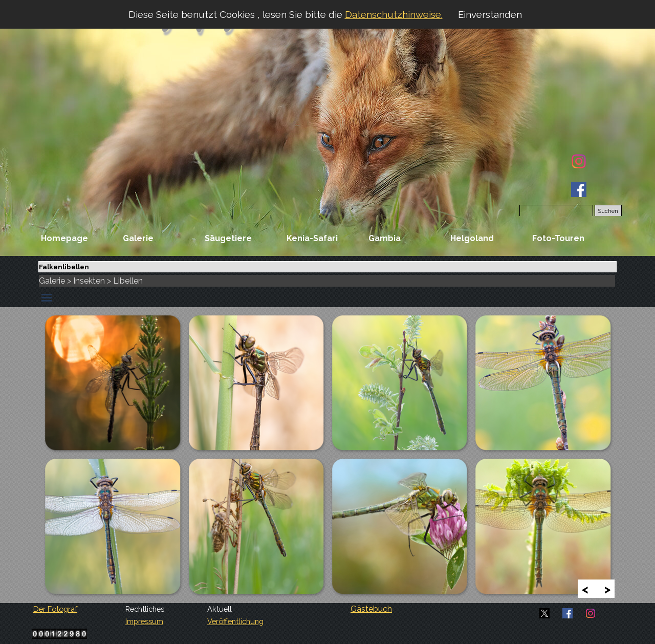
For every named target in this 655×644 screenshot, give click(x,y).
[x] (544, 613)
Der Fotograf (55, 609)
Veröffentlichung (235, 621)
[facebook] (579, 189)
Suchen (608, 211)
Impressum (144, 621)
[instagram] (579, 161)
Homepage (64, 238)
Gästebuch (371, 609)
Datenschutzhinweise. (394, 14)
